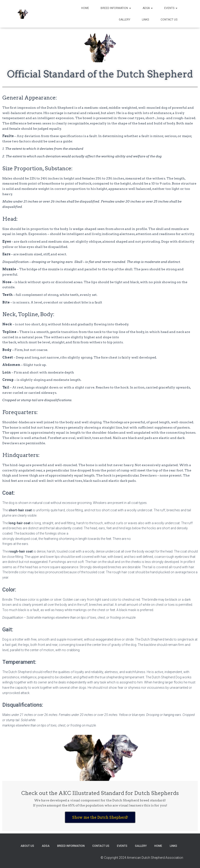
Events (171, 8)
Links (145, 20)
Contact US (169, 20)
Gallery (125, 20)
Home (85, 8)
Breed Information (116, 8)
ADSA (148, 8)
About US (27, 846)
